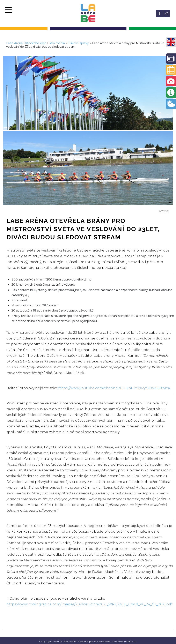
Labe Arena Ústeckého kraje (26, 43)
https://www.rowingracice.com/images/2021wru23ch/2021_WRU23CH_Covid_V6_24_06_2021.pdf (89, 604)
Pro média (57, 43)
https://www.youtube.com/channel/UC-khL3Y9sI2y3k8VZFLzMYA (114, 388)
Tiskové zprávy (78, 43)
